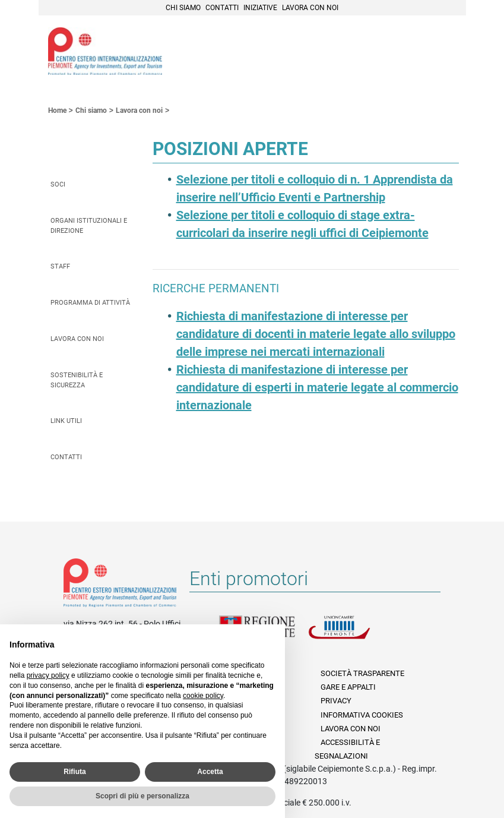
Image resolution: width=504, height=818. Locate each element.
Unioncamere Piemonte (353, 634)
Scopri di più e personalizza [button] (142, 796)
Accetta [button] (210, 772)
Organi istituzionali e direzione (89, 226)
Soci (58, 184)
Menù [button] (442, 49)
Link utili (66, 421)
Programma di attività (90, 303)
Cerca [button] (416, 49)
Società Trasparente (362, 673)
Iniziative (260, 8)
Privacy (336, 701)
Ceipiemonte (105, 51)
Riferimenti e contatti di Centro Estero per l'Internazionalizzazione (120, 585)
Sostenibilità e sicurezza (77, 380)
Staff (60, 266)
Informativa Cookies (362, 715)
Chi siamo (183, 8)
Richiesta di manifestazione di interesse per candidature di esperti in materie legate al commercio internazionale (317, 387)
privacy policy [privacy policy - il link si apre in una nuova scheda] (48, 675)
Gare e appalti (348, 687)
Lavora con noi (310, 8)
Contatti (222, 8)
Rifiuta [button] (75, 772)
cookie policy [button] (203, 696)
